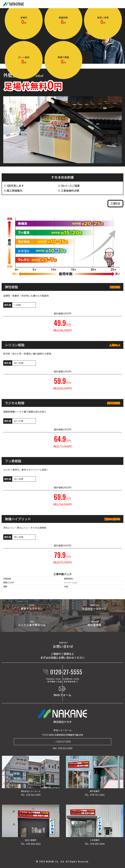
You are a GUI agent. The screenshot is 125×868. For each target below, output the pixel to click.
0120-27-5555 (63, 742)
